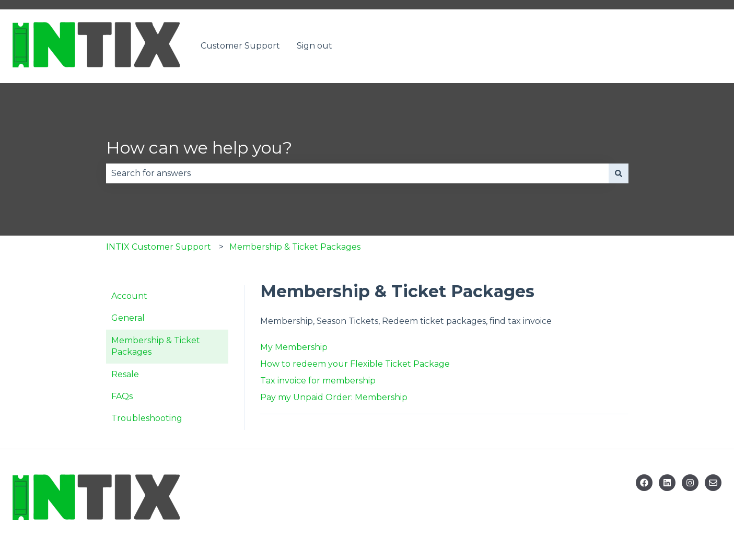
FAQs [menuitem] (122, 396)
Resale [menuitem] (125, 374)
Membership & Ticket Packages (295, 247)
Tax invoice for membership (318, 381)
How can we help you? (199, 148)
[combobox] (357, 173)
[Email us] (713, 483)
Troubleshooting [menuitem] (147, 418)
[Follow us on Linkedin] (667, 483)
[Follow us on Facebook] (644, 483)
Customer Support (240, 46)
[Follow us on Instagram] (690, 483)
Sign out (314, 46)
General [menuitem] (128, 318)
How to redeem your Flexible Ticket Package (355, 364)
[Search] (619, 173)
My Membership (294, 347)
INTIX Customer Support (159, 247)
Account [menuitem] (129, 296)
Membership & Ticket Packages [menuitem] (156, 346)
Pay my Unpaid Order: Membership (334, 397)
